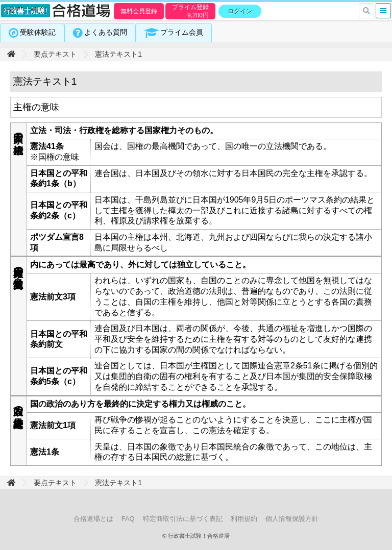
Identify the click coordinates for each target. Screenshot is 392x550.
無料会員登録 (139, 11)
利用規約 (244, 519)
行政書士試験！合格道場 (56, 11)
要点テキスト (55, 54)
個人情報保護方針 (292, 519)
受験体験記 (38, 32)
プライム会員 (182, 32)
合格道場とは (93, 519)
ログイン (240, 11)
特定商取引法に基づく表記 (183, 519)
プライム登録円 (190, 11)
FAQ (128, 519)
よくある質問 (106, 32)
